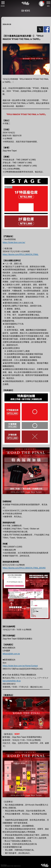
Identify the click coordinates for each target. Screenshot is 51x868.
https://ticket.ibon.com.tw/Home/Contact (20, 666)
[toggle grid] (3, 3)
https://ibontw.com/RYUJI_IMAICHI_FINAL (20, 254)
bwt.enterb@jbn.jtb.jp (12, 681)
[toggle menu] (48, 3)
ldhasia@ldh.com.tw (11, 654)
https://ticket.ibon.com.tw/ (14, 242)
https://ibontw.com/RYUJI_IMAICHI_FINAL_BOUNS (24, 568)
